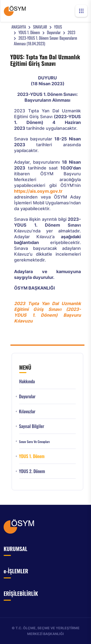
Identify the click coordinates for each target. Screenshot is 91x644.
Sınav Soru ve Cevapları (34, 442)
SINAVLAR (40, 27)
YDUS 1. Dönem (29, 32)
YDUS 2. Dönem (32, 471)
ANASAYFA (19, 27)
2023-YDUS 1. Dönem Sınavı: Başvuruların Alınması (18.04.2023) (45, 41)
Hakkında (27, 381)
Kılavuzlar (27, 411)
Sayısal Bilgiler (32, 426)
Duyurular (54, 32)
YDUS (58, 27)
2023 (71, 32)
